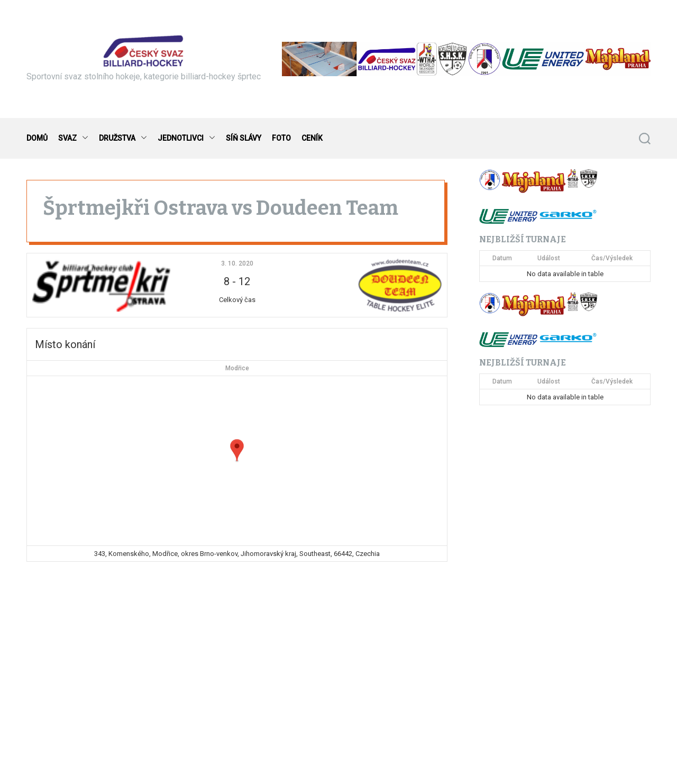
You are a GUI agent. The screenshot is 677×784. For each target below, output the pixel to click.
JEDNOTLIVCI (186, 138)
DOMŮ (37, 138)
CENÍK (312, 138)
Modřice (237, 368)
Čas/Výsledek (612, 258)
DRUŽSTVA (123, 138)
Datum (502, 258)
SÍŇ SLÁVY (244, 138)
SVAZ (73, 138)
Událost (549, 258)
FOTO (281, 138)
